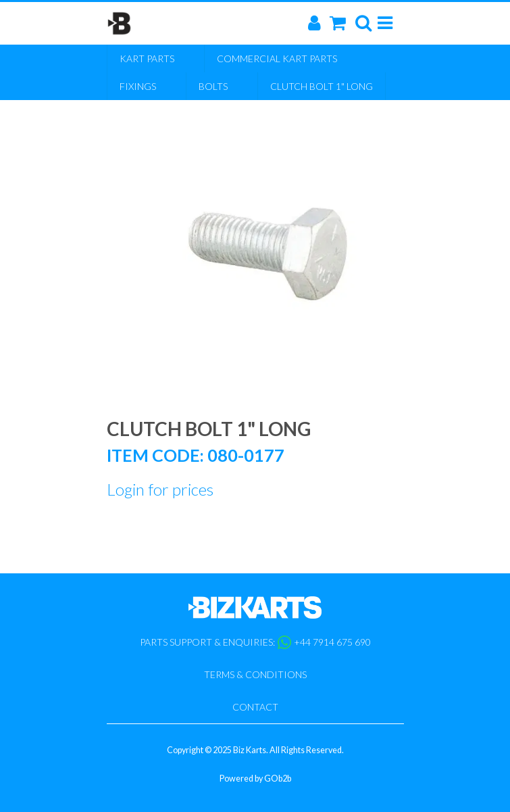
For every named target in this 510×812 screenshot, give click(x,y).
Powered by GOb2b (255, 779)
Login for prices (160, 489)
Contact (255, 707)
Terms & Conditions (255, 674)
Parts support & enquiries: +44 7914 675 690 (255, 642)
